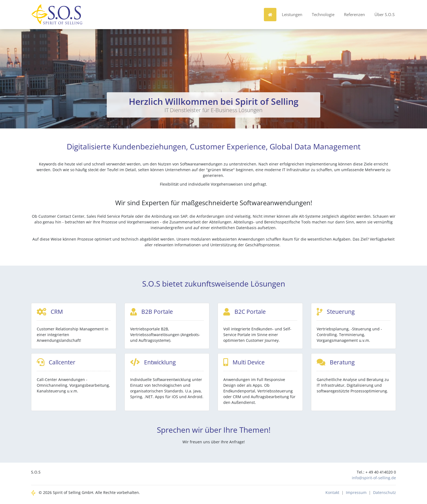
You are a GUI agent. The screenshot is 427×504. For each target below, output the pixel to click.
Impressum (356, 494)
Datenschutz (385, 494)
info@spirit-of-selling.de (374, 480)
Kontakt (332, 494)
